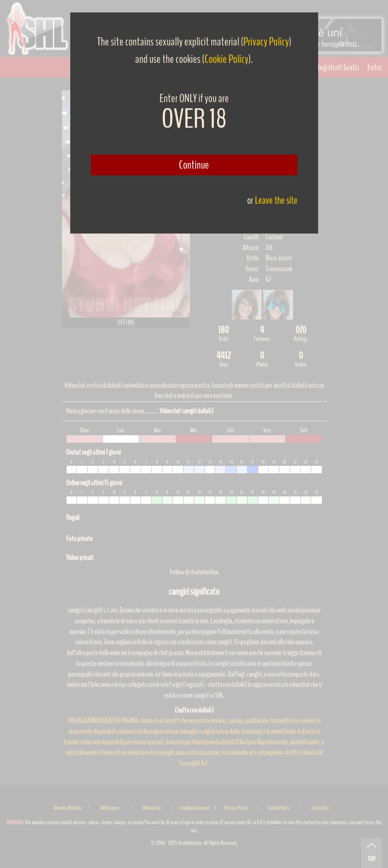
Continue (194, 165)
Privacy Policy (266, 42)
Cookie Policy (226, 59)
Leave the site (276, 200)
